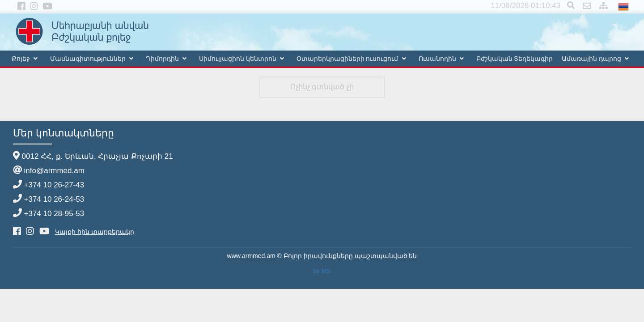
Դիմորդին (162, 59)
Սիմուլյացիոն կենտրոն (238, 59)
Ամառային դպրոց (591, 59)
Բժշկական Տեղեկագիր (515, 59)
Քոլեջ (21, 59)
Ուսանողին (437, 59)
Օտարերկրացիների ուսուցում (347, 59)
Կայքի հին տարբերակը (95, 232)
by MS (322, 271)
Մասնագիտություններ (88, 59)
